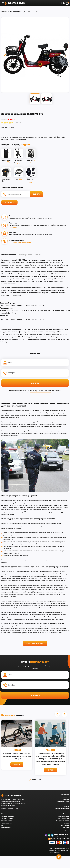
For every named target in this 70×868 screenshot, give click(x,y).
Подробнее (13, 227)
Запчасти (66, 827)
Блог (3, 825)
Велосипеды (65, 825)
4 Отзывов (18, 122)
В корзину (9, 202)
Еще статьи (35, 779)
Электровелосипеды (18, 12)
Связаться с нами (7, 823)
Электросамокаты (63, 818)
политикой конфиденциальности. (40, 392)
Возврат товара (6, 827)
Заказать (35, 383)
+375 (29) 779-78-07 (61, 834)
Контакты (66, 799)
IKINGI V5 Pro (33, 12)
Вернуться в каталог (35, 643)
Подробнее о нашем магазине (20, 242)
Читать (17, 764)
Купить (36, 194)
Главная (4, 12)
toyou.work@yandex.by (58, 839)
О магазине (65, 797)
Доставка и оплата (7, 818)
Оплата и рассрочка (8, 816)
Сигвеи (66, 823)
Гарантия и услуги (7, 820)
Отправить (35, 695)
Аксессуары (65, 830)
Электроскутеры (64, 816)
